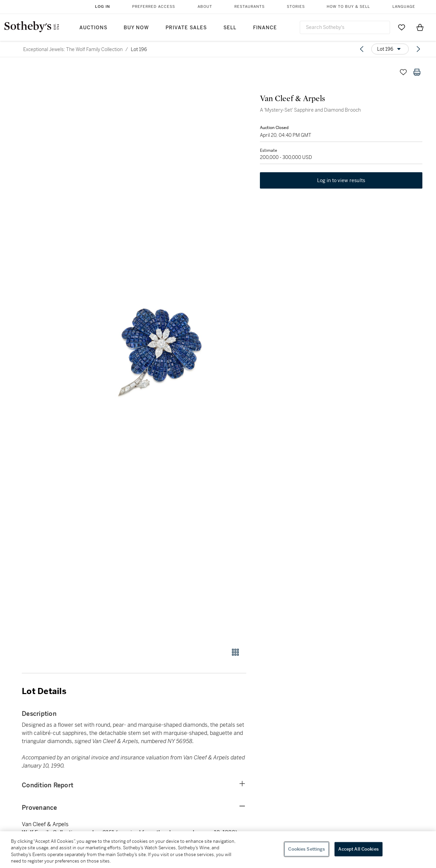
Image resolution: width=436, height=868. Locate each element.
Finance (265, 28)
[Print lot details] (417, 72)
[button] (160, 353)
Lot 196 (139, 49)
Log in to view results (341, 180)
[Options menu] (390, 49)
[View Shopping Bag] (420, 27)
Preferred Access (154, 7)
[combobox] (345, 27)
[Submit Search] (382, 27)
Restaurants (250, 7)
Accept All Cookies (358, 849)
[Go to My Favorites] (402, 27)
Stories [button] (296, 7)
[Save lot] (403, 72)
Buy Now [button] (136, 28)
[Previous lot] (362, 49)
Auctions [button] (93, 28)
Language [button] (404, 7)
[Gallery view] (235, 652)
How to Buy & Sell (348, 7)
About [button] (205, 7)
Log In (103, 6)
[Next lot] (418, 49)
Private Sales (186, 28)
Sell (230, 28)
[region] (218, 850)
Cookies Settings (307, 849)
